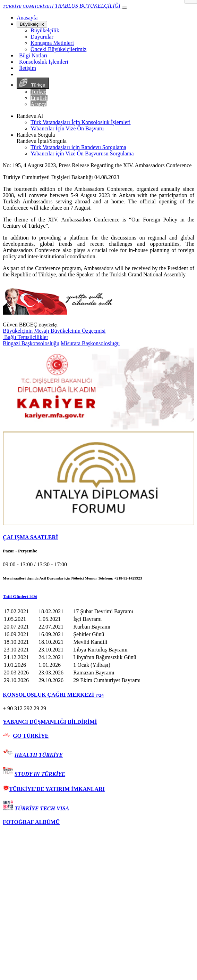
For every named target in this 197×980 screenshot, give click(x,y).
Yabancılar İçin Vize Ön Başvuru (67, 128)
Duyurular (42, 37)
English (39, 98)
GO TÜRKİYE (31, 736)
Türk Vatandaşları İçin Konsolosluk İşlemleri (81, 122)
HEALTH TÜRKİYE (39, 755)
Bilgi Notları (33, 55)
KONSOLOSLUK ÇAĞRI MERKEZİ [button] (53, 695)
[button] (98, 597)
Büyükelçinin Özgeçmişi (78, 331)
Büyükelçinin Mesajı (27, 331)
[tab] (98, 537)
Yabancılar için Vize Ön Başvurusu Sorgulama (82, 153)
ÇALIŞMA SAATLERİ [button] (30, 537)
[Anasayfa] (27, 18)
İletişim (28, 68)
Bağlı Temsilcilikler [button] (25, 337)
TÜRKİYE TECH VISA (42, 808)
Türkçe (33, 83)
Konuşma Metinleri (52, 43)
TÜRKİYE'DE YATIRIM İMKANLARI (54, 789)
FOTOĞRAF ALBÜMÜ (31, 822)
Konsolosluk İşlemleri (44, 62)
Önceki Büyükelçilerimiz (58, 49)
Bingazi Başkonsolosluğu (31, 343)
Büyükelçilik (32, 24)
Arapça (38, 104)
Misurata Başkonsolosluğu (90, 343)
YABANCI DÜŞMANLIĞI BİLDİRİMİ (50, 722)
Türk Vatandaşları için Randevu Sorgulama (78, 147)
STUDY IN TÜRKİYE (40, 774)
